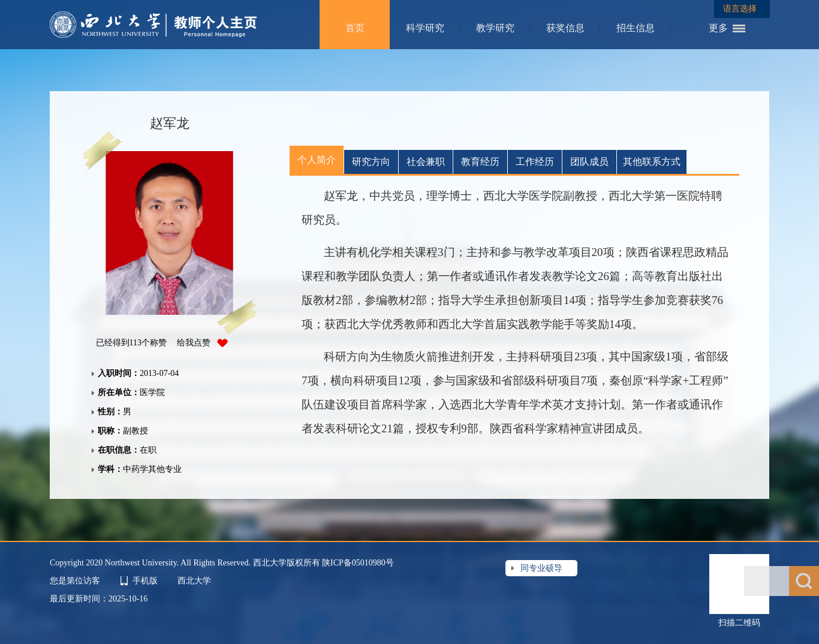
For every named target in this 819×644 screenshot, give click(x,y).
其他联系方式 (652, 162)
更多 (718, 28)
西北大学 (194, 581)
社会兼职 (426, 162)
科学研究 (425, 28)
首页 (355, 28)
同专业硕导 (541, 568)
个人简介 (317, 160)
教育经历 (480, 162)
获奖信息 (565, 28)
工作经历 (535, 162)
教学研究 (495, 28)
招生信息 (636, 28)
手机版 (145, 581)
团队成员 (589, 162)
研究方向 (371, 162)
